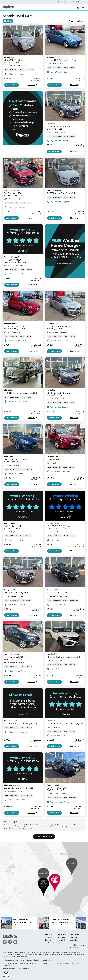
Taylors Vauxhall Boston (60, 72)
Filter (8, 21)
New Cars (74, 938)
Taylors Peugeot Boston (17, 605)
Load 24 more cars (44, 837)
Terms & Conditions (9, 969)
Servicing (74, 947)
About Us (49, 938)
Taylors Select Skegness (17, 207)
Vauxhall (62, 940)
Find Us (72, 2)
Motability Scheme (78, 945)
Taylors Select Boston (16, 74)
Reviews (76, 7)
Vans (72, 943)
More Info (32, 85)
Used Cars (74, 940)
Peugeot (62, 938)
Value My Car (62, 2)
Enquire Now (12, 85)
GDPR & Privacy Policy (24, 969)
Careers (48, 940)
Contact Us (82, 2)
